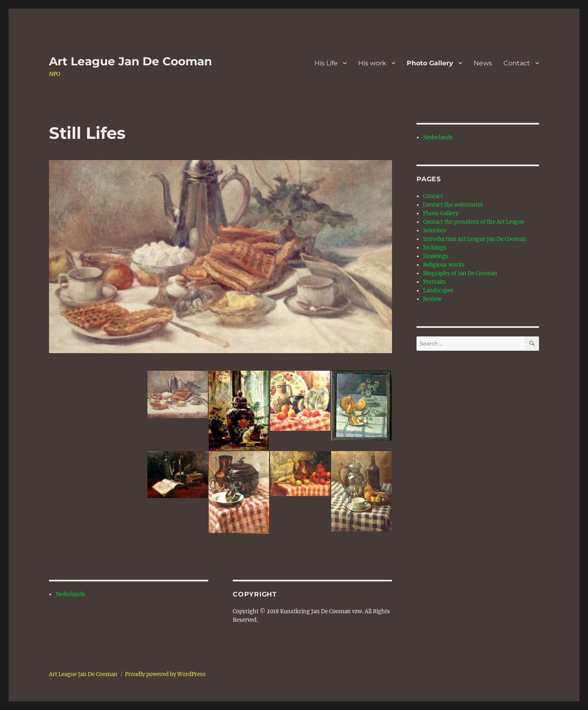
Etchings (435, 248)
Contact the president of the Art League (474, 222)
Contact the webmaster (453, 205)
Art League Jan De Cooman (130, 61)
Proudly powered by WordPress (165, 674)
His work (372, 63)
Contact (517, 63)
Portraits (434, 282)
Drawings (436, 256)
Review (432, 299)
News (483, 63)
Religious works (444, 265)
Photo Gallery (430, 63)
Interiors (435, 230)
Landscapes (438, 290)
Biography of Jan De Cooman (460, 273)
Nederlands (70, 594)
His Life (326, 63)
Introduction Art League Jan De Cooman (475, 239)
